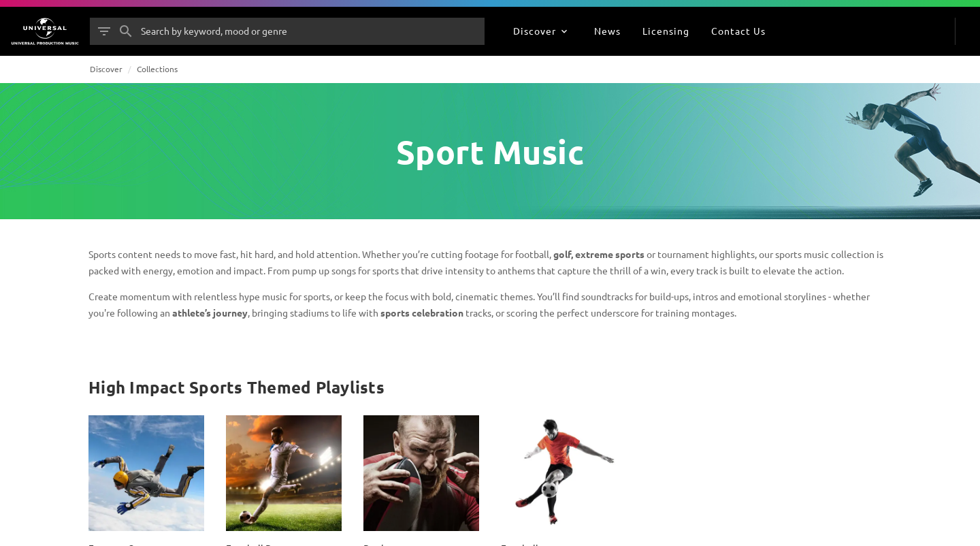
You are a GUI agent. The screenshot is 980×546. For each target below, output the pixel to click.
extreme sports (610, 254)
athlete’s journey (210, 312)
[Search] (126, 31)
